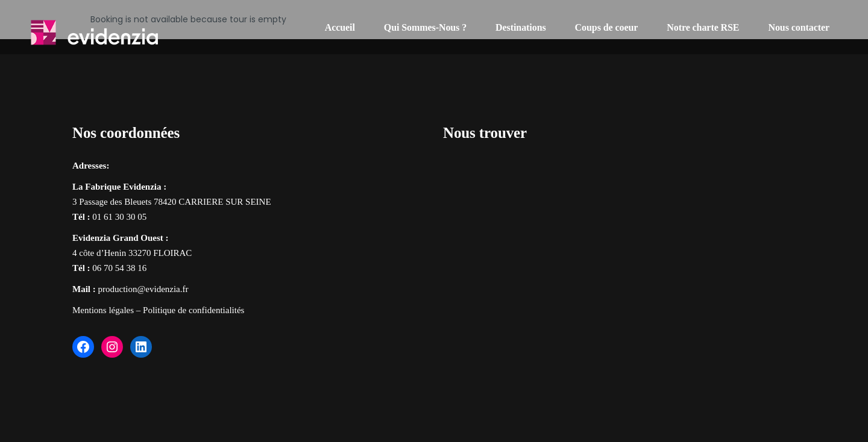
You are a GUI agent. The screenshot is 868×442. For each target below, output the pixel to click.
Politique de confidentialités (193, 310)
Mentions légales (103, 310)
